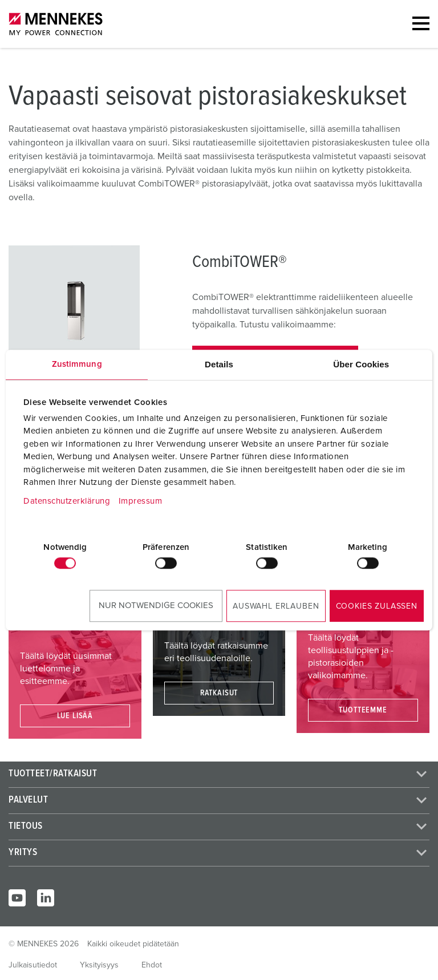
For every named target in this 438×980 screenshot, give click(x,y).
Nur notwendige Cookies (156, 606)
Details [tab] (219, 364)
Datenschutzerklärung (67, 501)
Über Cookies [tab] (361, 364)
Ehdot (152, 965)
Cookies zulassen (377, 606)
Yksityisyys (99, 965)
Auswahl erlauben (276, 606)
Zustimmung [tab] (77, 364)
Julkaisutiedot (33, 965)
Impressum (141, 501)
